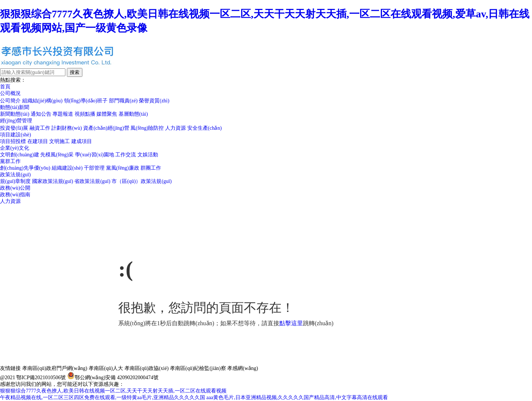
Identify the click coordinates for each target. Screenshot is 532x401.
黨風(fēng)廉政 (123, 168)
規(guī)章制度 (15, 181)
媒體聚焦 (107, 114)
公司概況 (10, 93)
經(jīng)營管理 (16, 121)
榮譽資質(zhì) (154, 101)
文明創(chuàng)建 (20, 155)
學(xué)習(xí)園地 (95, 155)
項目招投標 (13, 141)
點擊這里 (291, 323)
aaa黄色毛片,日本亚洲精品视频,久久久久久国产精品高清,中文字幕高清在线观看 (297, 397)
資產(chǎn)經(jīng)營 (106, 128)
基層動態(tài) (133, 114)
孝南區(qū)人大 (106, 368)
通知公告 (41, 114)
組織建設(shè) (67, 168)
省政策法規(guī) (92, 181)
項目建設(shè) (16, 135)
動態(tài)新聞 (15, 107)
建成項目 (82, 141)
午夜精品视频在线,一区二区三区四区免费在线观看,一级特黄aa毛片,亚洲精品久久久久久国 (103, 397)
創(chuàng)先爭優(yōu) (25, 168)
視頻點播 (85, 114)
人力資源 (175, 128)
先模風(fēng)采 (57, 155)
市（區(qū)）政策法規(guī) (142, 181)
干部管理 (94, 168)
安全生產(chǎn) (205, 128)
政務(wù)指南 (15, 195)
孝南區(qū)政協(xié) (147, 368)
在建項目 (38, 141)
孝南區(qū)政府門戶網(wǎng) (55, 368)
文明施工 (59, 141)
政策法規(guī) (15, 175)
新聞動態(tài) (15, 114)
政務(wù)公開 (15, 188)
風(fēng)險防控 (147, 128)
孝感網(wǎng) (243, 368)
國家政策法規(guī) (53, 181)
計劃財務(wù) (66, 128)
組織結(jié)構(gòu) (42, 101)
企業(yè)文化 (15, 148)
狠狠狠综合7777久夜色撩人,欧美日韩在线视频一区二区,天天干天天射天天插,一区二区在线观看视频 (113, 391)
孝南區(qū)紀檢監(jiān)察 (198, 368)
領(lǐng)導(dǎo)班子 (86, 101)
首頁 (5, 87)
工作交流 (126, 155)
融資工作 (40, 128)
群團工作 (151, 168)
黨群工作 (10, 161)
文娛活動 (148, 155)
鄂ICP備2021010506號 (41, 378)
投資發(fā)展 (14, 128)
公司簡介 (10, 101)
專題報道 (63, 114)
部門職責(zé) (123, 101)
